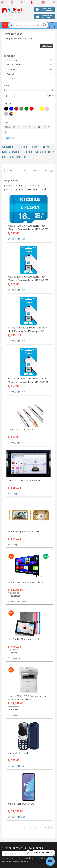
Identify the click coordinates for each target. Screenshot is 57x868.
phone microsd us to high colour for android (24, 185)
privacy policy (23, 861)
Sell (54, 3)
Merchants (44, 3)
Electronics (30, 69)
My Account (14, 3)
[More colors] (11, 114)
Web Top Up (3, 3)
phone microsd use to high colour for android (25, 189)
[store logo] (12, 10)
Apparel (30, 74)
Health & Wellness (30, 65)
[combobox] (31, 25)
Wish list (24, 3)
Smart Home (30, 60)
